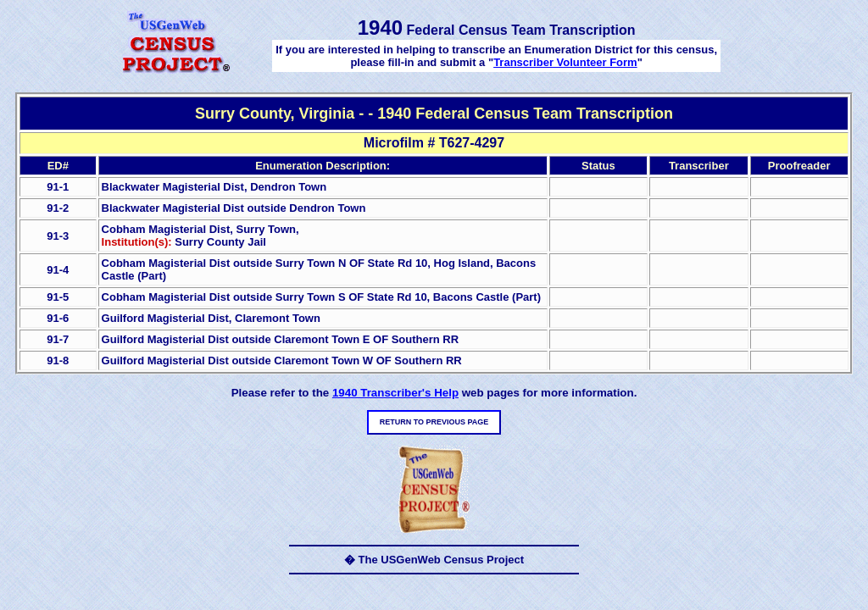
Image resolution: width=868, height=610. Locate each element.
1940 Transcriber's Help (395, 393)
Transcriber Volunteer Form (565, 62)
